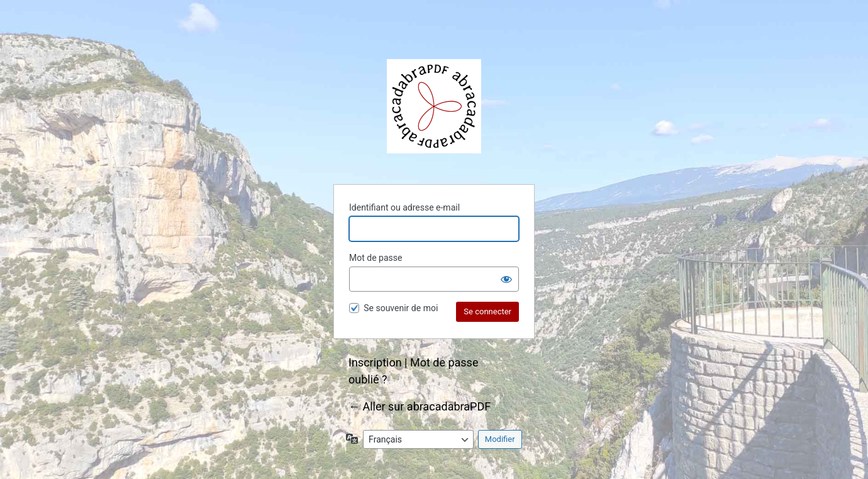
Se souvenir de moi (401, 308)
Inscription (375, 362)
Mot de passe (376, 258)
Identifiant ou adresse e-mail (404, 207)
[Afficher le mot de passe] (506, 279)
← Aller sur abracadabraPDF (420, 406)
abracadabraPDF (434, 106)
